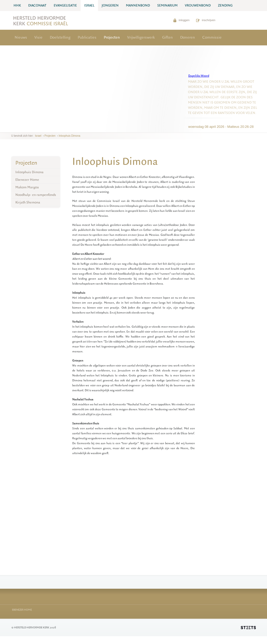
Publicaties (87, 37)
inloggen (181, 20)
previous (13, 128)
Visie (38, 37)
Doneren (188, 37)
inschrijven (206, 20)
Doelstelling (60, 37)
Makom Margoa (27, 187)
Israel (38, 136)
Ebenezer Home (27, 180)
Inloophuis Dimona (69, 136)
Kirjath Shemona (28, 202)
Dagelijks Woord (199, 76)
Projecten (112, 37)
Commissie (212, 37)
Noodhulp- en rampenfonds (36, 195)
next (19, 128)
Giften (168, 37)
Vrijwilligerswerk (141, 37)
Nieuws (21, 37)
